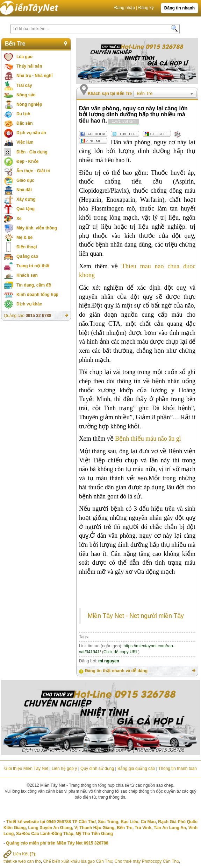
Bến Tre (15, 44)
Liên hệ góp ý (64, 769)
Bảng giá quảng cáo (136, 769)
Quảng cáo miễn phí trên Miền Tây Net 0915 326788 (57, 843)
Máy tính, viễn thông (37, 228)
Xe (19, 219)
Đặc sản (25, 123)
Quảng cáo (27, 256)
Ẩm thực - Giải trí (33, 171)
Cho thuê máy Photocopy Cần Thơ (147, 861)
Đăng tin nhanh (180, 8)
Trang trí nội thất (33, 266)
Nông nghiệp (29, 104)
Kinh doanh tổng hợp (37, 295)
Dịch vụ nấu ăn (31, 133)
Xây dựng (26, 199)
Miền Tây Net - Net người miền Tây (136, 616)
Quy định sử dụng (97, 769)
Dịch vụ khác (29, 304)
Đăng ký (146, 8)
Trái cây (24, 85)
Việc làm (25, 142)
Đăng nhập (125, 8)
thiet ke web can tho (22, 861)
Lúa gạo (24, 57)
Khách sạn (27, 275)
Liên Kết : (20, 854)
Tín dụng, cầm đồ (34, 285)
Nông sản (26, 95)
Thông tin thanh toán (178, 769)
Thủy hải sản (29, 66)
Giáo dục (25, 180)
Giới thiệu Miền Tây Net (26, 769)
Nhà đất (24, 190)
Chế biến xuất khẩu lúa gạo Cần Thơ (78, 861)
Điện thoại (27, 247)
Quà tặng (26, 209)
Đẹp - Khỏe (27, 161)
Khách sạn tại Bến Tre (110, 94)
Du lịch (23, 114)
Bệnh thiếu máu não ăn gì (148, 439)
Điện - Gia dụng (32, 152)
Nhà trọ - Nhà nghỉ (34, 76)
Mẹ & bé (24, 237)
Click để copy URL (121, 652)
